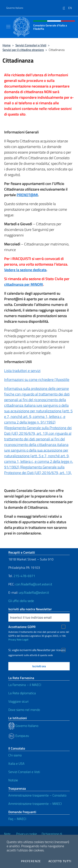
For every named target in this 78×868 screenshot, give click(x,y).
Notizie (13, 780)
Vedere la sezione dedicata (25, 270)
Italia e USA (16, 763)
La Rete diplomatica (22, 693)
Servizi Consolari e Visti (31, 45)
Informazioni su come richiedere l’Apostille (37, 380)
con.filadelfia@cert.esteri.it (34, 584)
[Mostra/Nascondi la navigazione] (8, 27)
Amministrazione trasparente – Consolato (37, 795)
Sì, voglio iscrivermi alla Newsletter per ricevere (37, 650)
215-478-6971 (24, 576)
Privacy (12, 640)
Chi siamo (15, 755)
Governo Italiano (15, 8)
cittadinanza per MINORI (24, 284)
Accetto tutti (60, 861)
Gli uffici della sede (21, 601)
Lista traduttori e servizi (22, 371)
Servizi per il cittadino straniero (23, 50)
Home (7, 45)
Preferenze (31, 861)
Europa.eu (19, 736)
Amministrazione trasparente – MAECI (35, 804)
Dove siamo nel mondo (24, 710)
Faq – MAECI (17, 819)
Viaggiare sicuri (18, 701)
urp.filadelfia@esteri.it (34, 592)
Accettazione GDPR (22, 627)
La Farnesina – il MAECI (25, 685)
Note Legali (23, 640)
